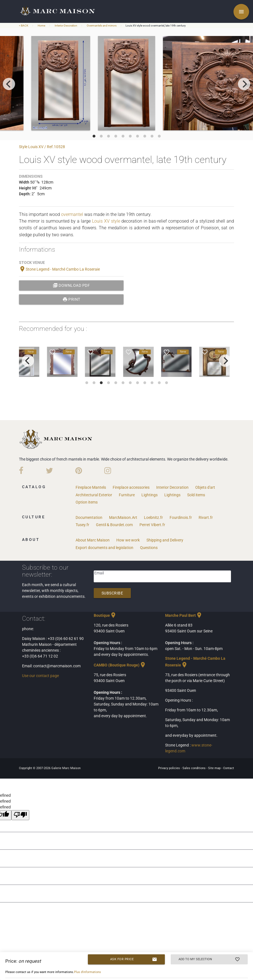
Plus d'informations (87, 972)
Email (99, 573)
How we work (128, 540)
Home (41, 26)
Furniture (127, 495)
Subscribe (112, 593)
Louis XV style (106, 221)
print (71, 299)
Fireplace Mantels (91, 487)
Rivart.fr (206, 517)
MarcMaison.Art (123, 517)
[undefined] (20, 815)
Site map (215, 768)
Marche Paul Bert (184, 615)
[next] (244, 84)
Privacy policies (169, 768)
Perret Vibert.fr (152, 525)
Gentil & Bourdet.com (114, 525)
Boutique (105, 615)
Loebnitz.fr (153, 517)
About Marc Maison (93, 540)
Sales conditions (194, 768)
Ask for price (134, 959)
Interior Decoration (66, 26)
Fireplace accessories (131, 487)
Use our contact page (40, 676)
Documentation (89, 517)
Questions (149, 548)
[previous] (9, 84)
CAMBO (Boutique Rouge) (120, 665)
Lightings (150, 495)
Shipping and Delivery (165, 540)
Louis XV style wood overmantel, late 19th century (156, 26)
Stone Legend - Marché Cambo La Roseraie (59, 269)
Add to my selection (209, 959)
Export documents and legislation (104, 548)
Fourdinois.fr (181, 517)
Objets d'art (205, 487)
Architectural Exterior (94, 495)
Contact (229, 768)
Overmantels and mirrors (102, 26)
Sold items (196, 495)
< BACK (24, 26)
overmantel (72, 214)
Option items (87, 502)
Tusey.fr (82, 525)
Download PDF (71, 285)
